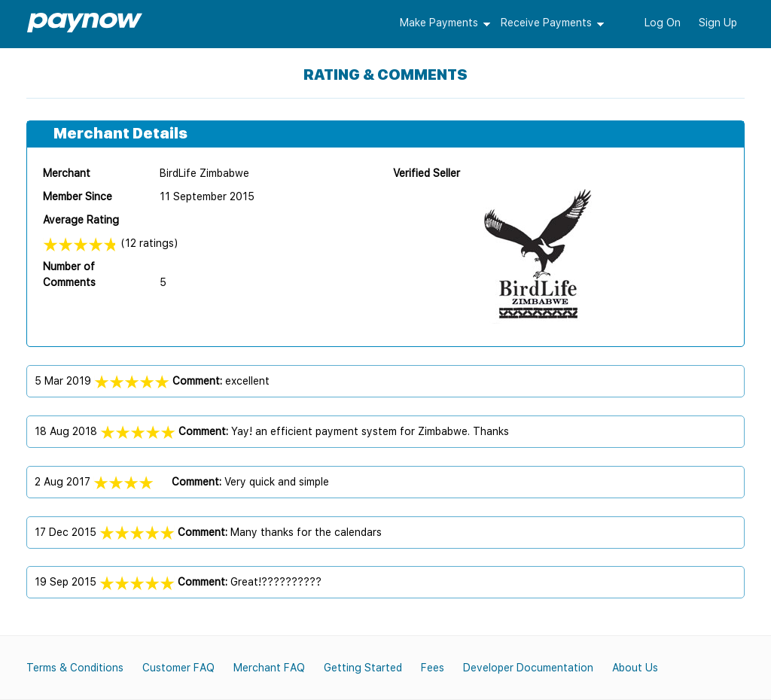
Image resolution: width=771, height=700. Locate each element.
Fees (433, 668)
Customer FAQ (178, 668)
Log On (663, 23)
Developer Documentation (528, 668)
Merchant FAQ (269, 668)
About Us (635, 668)
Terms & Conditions (75, 668)
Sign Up (718, 23)
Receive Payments (546, 23)
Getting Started (363, 668)
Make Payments (439, 23)
